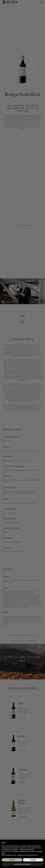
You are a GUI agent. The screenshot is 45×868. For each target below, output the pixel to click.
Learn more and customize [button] (22, 864)
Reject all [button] (12, 860)
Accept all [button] (33, 860)
